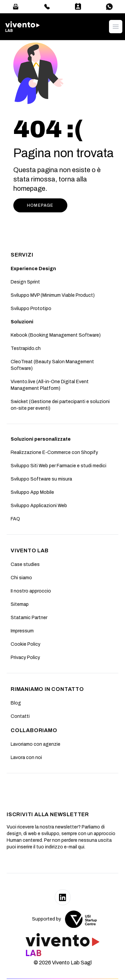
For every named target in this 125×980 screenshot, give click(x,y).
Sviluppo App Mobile (32, 492)
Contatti (20, 716)
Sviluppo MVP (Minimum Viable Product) (53, 295)
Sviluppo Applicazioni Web (39, 506)
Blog (16, 703)
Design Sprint (25, 282)
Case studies (25, 564)
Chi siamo (21, 578)
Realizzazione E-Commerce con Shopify (54, 452)
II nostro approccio (31, 591)
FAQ (15, 519)
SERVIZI (22, 255)
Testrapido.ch (26, 348)
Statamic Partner (29, 618)
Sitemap (20, 604)
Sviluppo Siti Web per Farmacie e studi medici (58, 466)
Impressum (22, 631)
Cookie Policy (25, 644)
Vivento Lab (30, 550)
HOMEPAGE (40, 205)
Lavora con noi (26, 758)
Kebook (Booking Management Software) (56, 335)
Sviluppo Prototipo (31, 309)
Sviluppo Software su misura (41, 479)
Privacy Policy (25, 657)
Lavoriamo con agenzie (35, 744)
